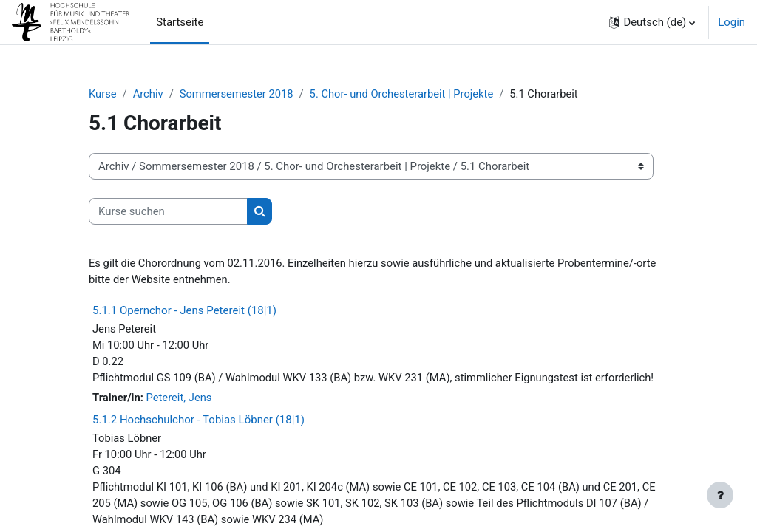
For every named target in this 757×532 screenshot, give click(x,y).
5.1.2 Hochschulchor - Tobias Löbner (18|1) (198, 421)
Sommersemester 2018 (238, 94)
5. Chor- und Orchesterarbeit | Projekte (405, 94)
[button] (652, 22)
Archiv (149, 94)
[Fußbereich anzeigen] (720, 495)
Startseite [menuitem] (180, 22)
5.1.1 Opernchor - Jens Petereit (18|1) (184, 310)
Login (731, 22)
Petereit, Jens (180, 399)
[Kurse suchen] (168, 211)
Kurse (103, 94)
